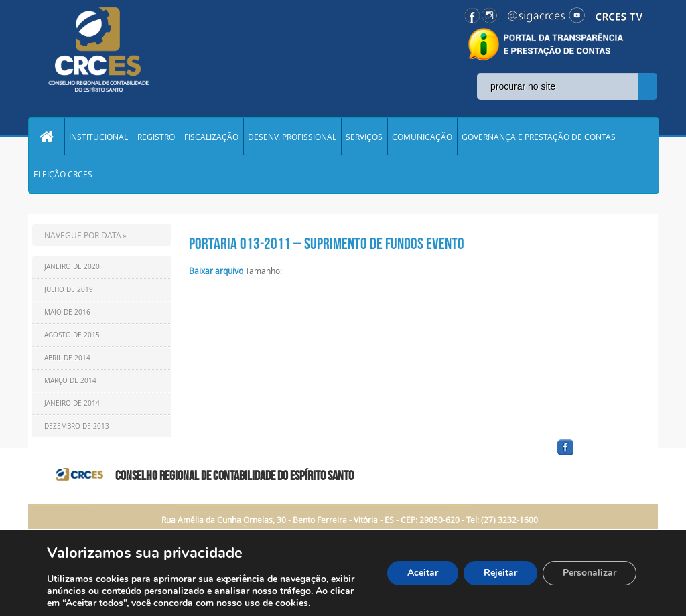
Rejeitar (500, 573)
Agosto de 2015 (72, 335)
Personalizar (590, 573)
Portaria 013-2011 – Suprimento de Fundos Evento (327, 244)
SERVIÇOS (364, 137)
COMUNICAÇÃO (422, 137)
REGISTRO (156, 137)
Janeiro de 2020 (72, 267)
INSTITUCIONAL (98, 137)
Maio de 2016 (67, 312)
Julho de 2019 (69, 290)
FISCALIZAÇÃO (211, 137)
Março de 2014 (70, 381)
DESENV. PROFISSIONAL (292, 137)
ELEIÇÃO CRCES (63, 174)
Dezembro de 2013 (77, 426)
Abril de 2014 (67, 358)
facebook (598, 456)
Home (46, 137)
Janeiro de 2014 (72, 403)
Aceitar (423, 573)
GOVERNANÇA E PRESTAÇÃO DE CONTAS (539, 137)
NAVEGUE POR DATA (83, 235)
